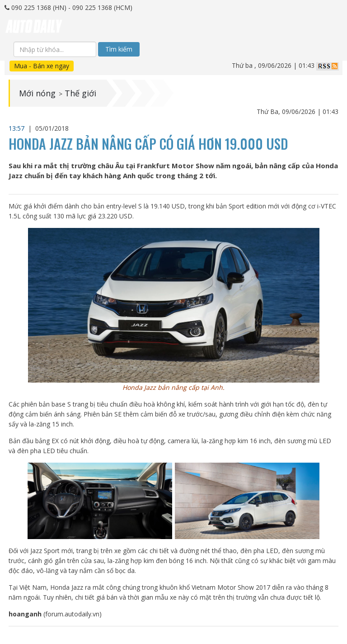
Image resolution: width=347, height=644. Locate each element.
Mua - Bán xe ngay (42, 66)
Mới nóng (37, 93)
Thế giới (80, 93)
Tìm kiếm (119, 49)
